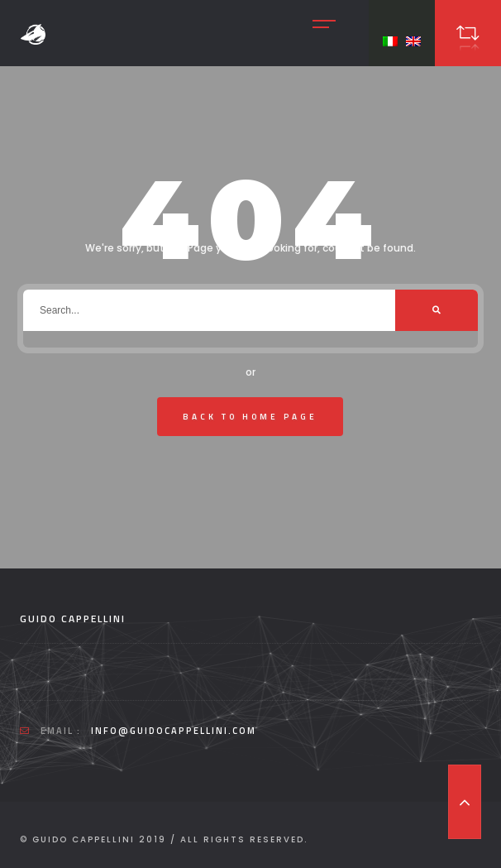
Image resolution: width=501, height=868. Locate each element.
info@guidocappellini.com (174, 731)
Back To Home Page (250, 417)
